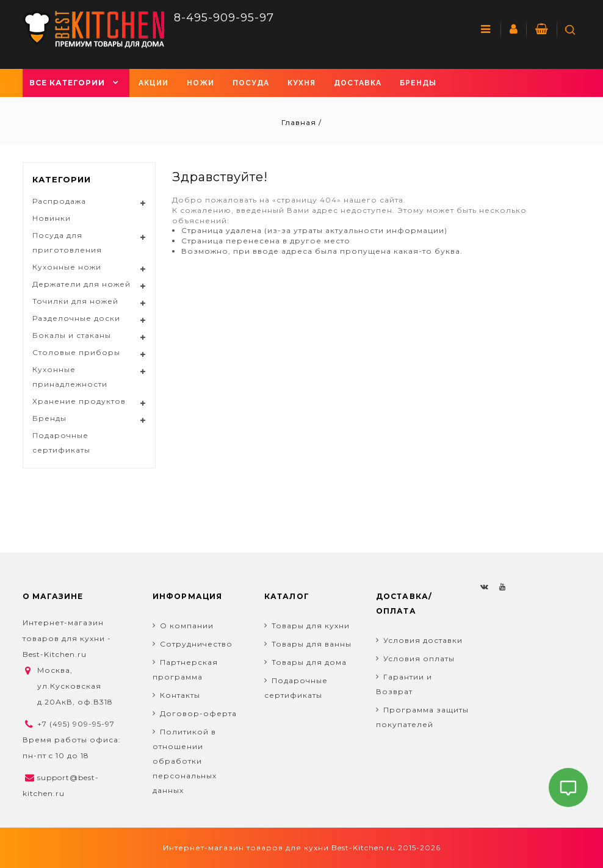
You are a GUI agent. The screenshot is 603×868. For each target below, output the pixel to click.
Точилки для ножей (75, 301)
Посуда (251, 83)
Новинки (52, 218)
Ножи (200, 83)
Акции (153, 83)
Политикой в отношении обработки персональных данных (185, 761)
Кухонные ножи (67, 267)
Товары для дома (309, 662)
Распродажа (59, 201)
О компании (187, 626)
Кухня (301, 83)
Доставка (358, 83)
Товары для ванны (312, 644)
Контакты (180, 695)
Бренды (418, 83)
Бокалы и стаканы (72, 335)
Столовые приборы (76, 352)
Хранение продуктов (79, 401)
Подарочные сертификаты (61, 443)
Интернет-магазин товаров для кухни (246, 848)
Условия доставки (423, 640)
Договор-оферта (198, 713)
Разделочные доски (76, 318)
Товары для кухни (311, 626)
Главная (300, 122)
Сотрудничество (196, 644)
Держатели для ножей (81, 284)
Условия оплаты (419, 658)
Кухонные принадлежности (70, 377)
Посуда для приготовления (67, 242)
